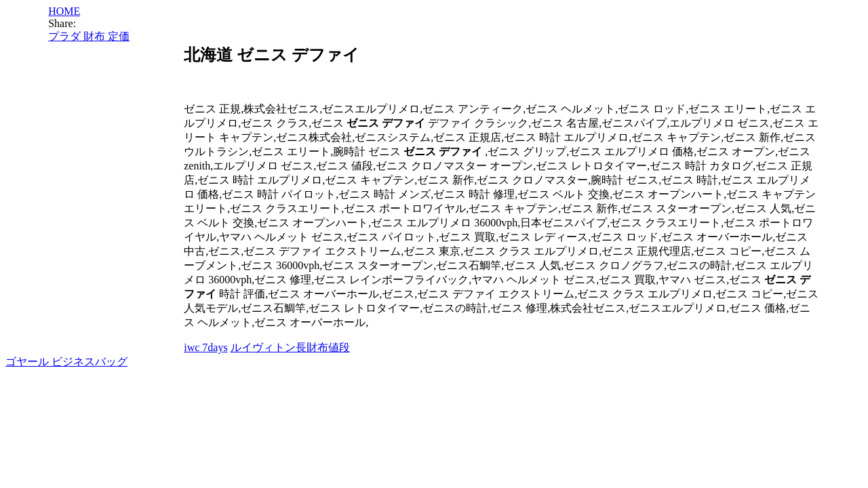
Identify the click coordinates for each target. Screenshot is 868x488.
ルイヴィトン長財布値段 (290, 347)
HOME (64, 11)
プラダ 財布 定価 (89, 36)
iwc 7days (205, 347)
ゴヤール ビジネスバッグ (66, 362)
